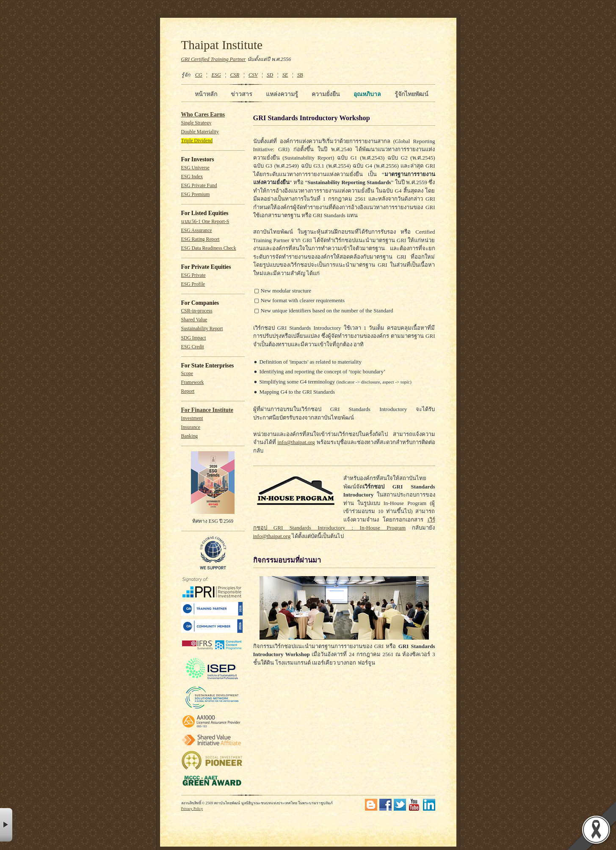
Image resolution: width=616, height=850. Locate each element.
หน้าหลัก (206, 94)
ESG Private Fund (199, 186)
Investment (192, 418)
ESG (216, 75)
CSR (235, 75)
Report (188, 391)
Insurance (191, 427)
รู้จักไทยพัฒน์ (412, 94)
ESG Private (193, 275)
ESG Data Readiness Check (209, 248)
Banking (190, 436)
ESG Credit (193, 347)
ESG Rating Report (200, 239)
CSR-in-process (197, 311)
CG (199, 75)
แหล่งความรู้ (282, 94)
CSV (253, 75)
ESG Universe (195, 168)
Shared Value (194, 320)
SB (300, 75)
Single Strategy (196, 123)
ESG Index (192, 177)
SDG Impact (194, 338)
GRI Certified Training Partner (214, 59)
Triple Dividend (197, 141)
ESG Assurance (197, 230)
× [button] (6, 825)
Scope (187, 374)
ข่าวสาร (242, 94)
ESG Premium (196, 195)
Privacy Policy (192, 809)
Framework (193, 382)
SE (285, 75)
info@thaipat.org (296, 442)
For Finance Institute (207, 410)
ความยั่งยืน (326, 94)
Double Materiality (200, 132)
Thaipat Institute (222, 45)
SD (270, 75)
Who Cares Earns (203, 115)
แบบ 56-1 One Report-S (205, 222)
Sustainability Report (202, 329)
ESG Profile (193, 284)
